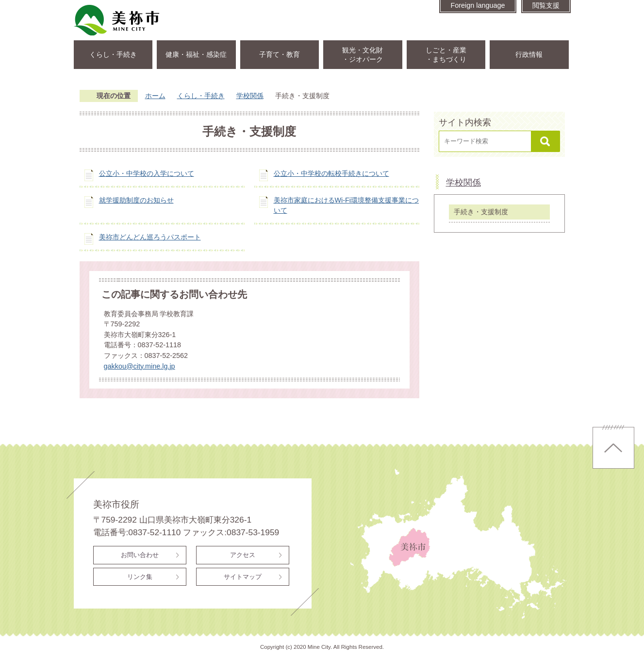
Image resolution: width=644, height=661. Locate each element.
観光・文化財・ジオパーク (363, 55)
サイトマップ (243, 577)
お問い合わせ (140, 555)
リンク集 (140, 577)
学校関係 (250, 96)
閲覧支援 (546, 5)
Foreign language (478, 5)
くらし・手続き (113, 54)
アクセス (243, 555)
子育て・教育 (280, 54)
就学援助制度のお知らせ (136, 200)
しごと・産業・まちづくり (446, 55)
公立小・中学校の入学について (147, 173)
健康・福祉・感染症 (196, 54)
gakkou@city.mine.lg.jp (140, 366)
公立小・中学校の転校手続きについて (331, 173)
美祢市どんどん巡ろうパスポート (150, 237)
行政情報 (529, 54)
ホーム (155, 96)
